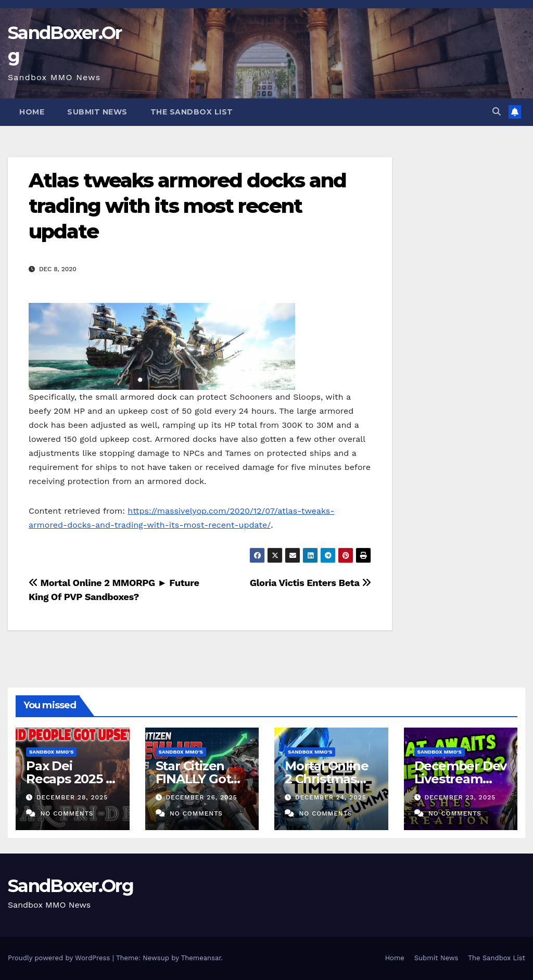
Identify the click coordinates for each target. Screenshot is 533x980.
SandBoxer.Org (71, 886)
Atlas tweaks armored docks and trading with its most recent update (187, 206)
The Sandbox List (192, 112)
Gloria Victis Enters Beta (310, 583)
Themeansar (201, 958)
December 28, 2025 (72, 797)
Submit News (97, 112)
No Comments (67, 813)
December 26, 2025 (201, 797)
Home (32, 112)
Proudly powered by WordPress (60, 958)
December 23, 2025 (460, 797)
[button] (497, 112)
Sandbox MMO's (51, 752)
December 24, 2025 (331, 797)
